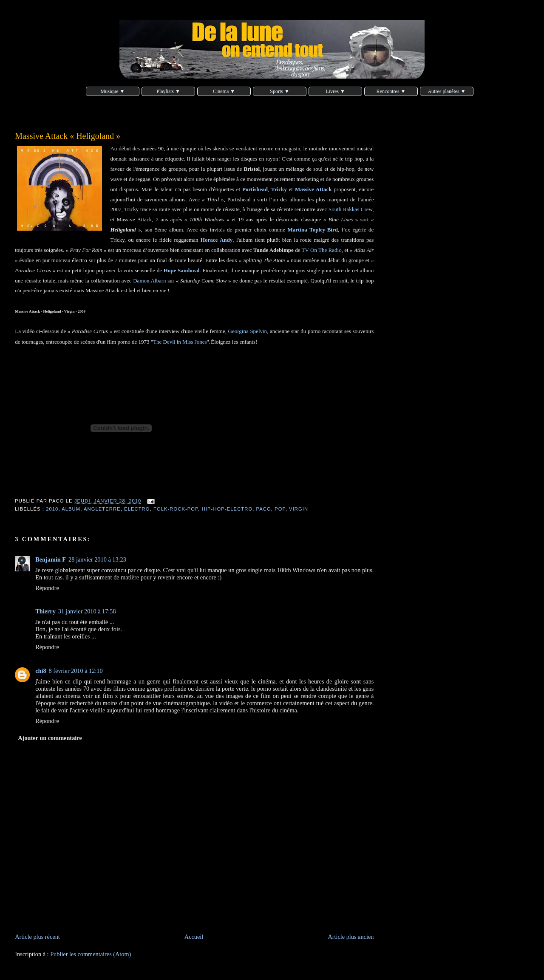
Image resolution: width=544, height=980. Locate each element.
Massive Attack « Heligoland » (68, 136)
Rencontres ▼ (391, 91)
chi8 (41, 671)
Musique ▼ (113, 91)
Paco (264, 509)
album (71, 509)
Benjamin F (51, 559)
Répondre (47, 588)
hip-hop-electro (227, 509)
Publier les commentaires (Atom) (91, 954)
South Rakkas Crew (350, 209)
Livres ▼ (335, 91)
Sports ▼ (280, 91)
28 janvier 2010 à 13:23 (97, 559)
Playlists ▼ (168, 91)
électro (137, 509)
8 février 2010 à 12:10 (76, 671)
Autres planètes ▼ (446, 91)
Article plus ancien (351, 937)
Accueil (194, 937)
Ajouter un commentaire (50, 738)
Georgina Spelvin (248, 331)
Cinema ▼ (224, 91)
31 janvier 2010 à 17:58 (87, 611)
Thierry (45, 611)
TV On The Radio (322, 250)
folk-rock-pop (176, 509)
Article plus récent (37, 937)
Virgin (299, 509)
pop (280, 509)
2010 (52, 509)
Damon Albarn (149, 281)
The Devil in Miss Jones (180, 342)
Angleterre (102, 509)
